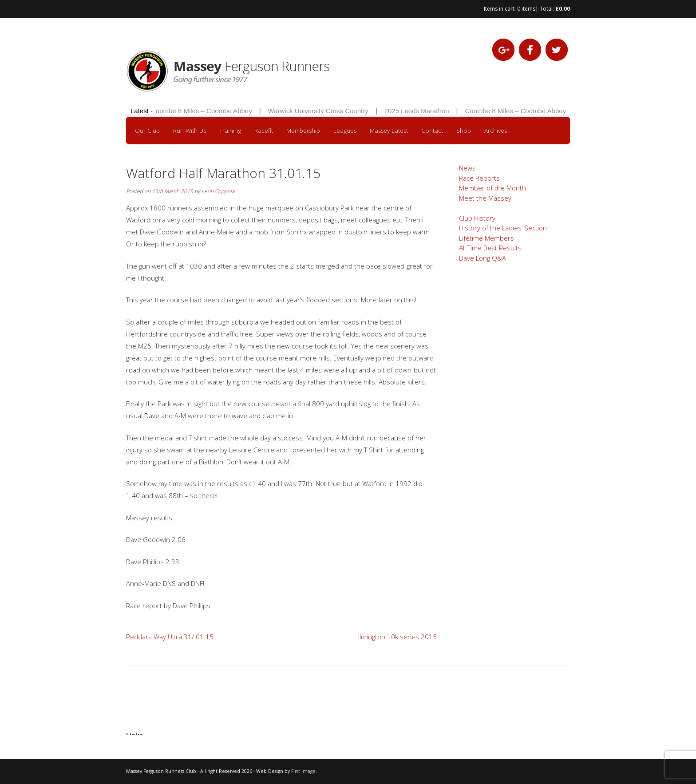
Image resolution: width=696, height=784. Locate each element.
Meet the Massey (485, 198)
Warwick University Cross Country (320, 111)
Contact (432, 131)
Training (230, 131)
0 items (526, 9)
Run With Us (190, 131)
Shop (464, 131)
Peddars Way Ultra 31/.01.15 (170, 637)
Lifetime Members (486, 238)
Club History (477, 218)
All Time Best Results (490, 248)
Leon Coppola (218, 191)
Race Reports (479, 178)
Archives (496, 131)
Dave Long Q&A (482, 258)
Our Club (147, 131)
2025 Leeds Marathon (418, 111)
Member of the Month (492, 188)
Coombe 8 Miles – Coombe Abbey (203, 111)
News (467, 168)
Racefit (264, 131)
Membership (303, 131)
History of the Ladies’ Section (503, 228)
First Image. (304, 771)
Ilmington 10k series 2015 (397, 637)
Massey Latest (389, 131)
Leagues (345, 131)
